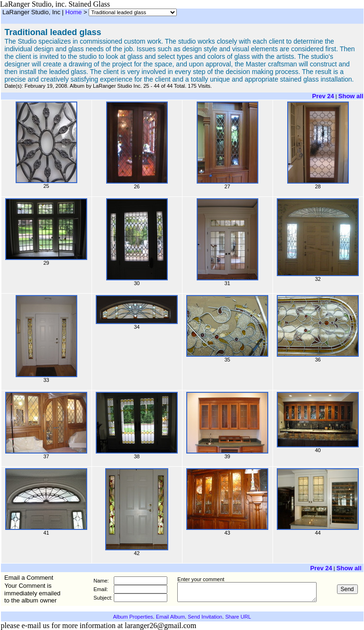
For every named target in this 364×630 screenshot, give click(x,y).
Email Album (170, 617)
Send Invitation (205, 617)
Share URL (238, 617)
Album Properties (133, 617)
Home (74, 12)
